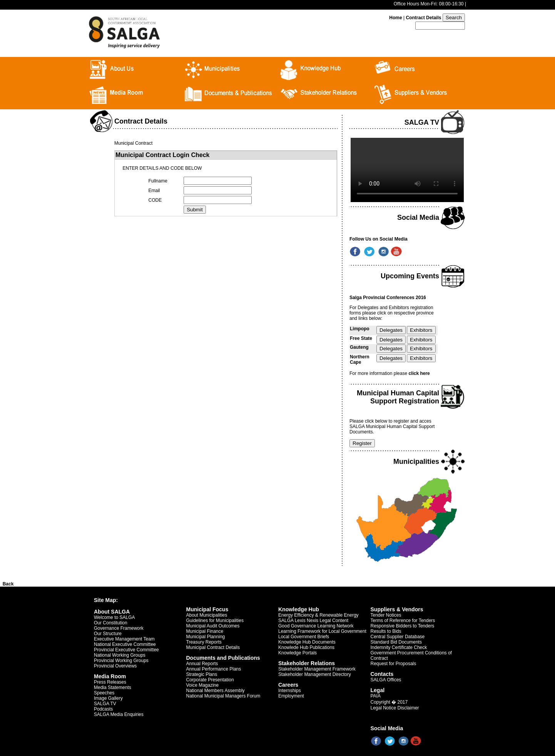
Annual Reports (202, 664)
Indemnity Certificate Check (399, 647)
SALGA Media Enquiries (119, 714)
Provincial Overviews (115, 666)
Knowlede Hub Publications (306, 647)
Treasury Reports (204, 642)
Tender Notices (386, 615)
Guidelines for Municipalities (215, 621)
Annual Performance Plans (214, 669)
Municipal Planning (206, 637)
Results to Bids (386, 631)
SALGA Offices (386, 680)
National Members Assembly (216, 691)
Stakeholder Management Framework (317, 669)
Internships (290, 691)
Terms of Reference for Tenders (403, 621)
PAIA (376, 696)
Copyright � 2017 (389, 702)
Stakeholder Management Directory (315, 674)
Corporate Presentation (210, 680)
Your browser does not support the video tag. (407, 170)
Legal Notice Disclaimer (395, 708)
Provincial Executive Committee (126, 650)
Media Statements (113, 687)
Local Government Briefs (304, 637)
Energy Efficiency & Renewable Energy (318, 615)
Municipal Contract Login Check (162, 155)
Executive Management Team (124, 639)
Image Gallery (108, 698)
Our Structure (108, 634)
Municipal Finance (205, 631)
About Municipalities (207, 615)
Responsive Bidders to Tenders (403, 626)
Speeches (104, 693)
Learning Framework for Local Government (322, 631)
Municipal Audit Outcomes (213, 626)
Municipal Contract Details (213, 647)
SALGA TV (105, 704)
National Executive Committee (125, 644)
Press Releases (110, 682)
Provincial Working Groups (121, 661)
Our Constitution (111, 623)
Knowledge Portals (298, 653)
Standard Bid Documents (396, 642)
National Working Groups (120, 655)
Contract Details (423, 18)
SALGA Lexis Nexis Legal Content (313, 621)
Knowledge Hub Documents (307, 642)
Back (8, 584)
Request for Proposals (394, 664)
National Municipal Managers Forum (223, 696)
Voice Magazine (203, 685)
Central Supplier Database (398, 637)
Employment (291, 696)
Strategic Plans (202, 674)
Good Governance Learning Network (316, 626)
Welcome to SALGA (115, 617)
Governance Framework (119, 628)
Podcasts (103, 709)
